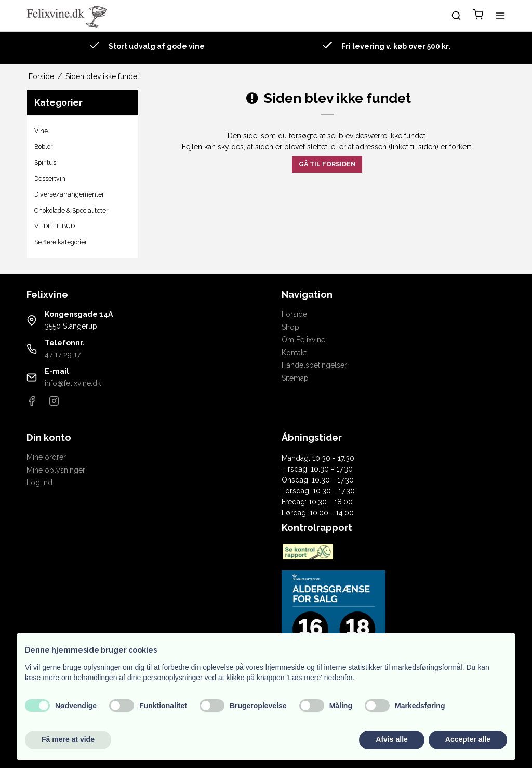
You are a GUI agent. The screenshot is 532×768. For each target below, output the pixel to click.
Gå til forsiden (327, 164)
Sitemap (295, 378)
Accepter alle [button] (468, 739)
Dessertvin (50, 179)
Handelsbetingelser (314, 365)
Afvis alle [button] (391, 739)
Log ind (39, 483)
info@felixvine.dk (73, 383)
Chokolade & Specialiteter (71, 210)
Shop (290, 327)
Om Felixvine (303, 340)
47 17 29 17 (63, 355)
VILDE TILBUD (55, 226)
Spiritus (45, 162)
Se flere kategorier (61, 242)
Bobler (43, 146)
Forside (294, 314)
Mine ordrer (46, 457)
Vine (41, 131)
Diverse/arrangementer (69, 194)
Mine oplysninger (56, 470)
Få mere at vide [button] (68, 739)
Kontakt (294, 353)
